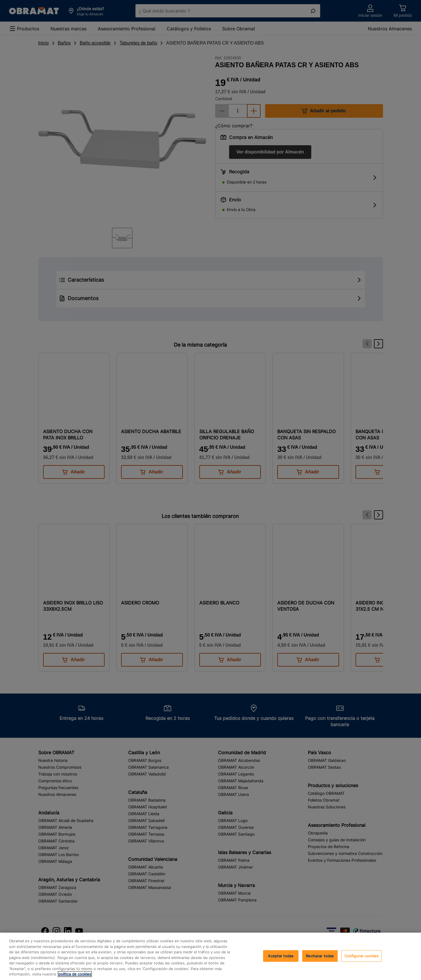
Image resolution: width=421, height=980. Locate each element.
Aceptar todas (281, 956)
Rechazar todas (320, 956)
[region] (210, 956)
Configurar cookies (361, 956)
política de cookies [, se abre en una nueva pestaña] (75, 974)
